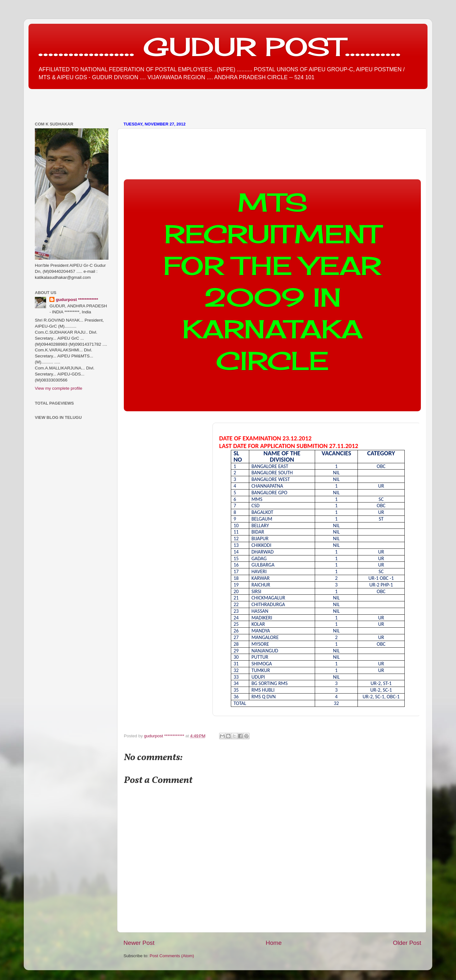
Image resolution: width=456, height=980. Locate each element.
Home (274, 943)
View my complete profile (59, 388)
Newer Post (139, 943)
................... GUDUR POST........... (219, 47)
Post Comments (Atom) (172, 956)
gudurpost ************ (165, 736)
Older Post (407, 943)
